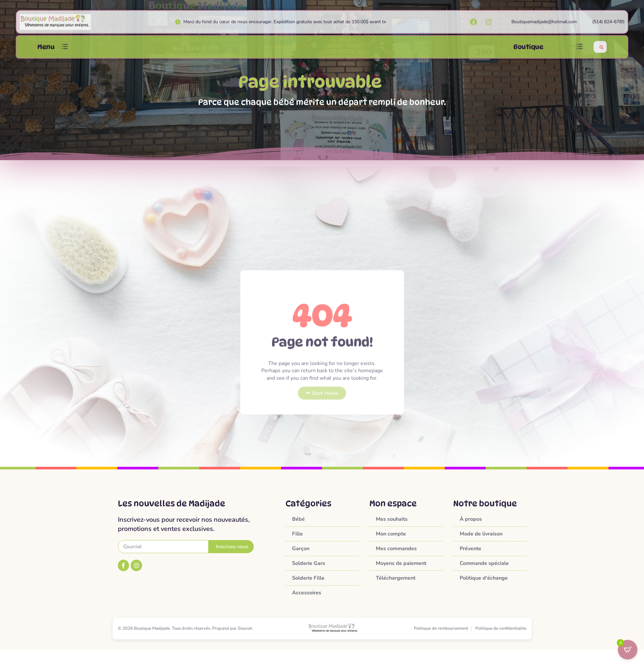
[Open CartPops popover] (628, 650)
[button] (64, 51)
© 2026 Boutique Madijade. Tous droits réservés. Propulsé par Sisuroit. (185, 628)
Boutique (528, 51)
